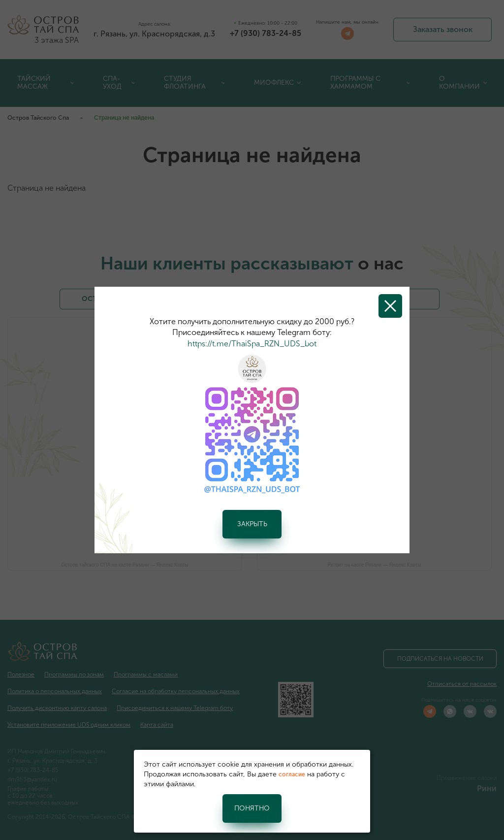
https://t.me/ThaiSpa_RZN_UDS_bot (252, 344)
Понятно (252, 808)
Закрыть (252, 524)
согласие (292, 774)
